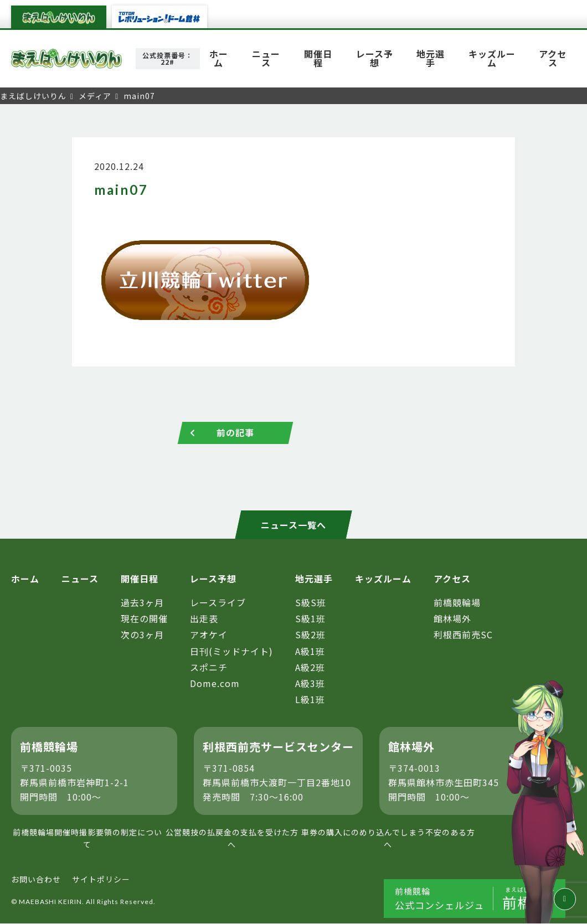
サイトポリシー (101, 879)
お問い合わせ (36, 879)
